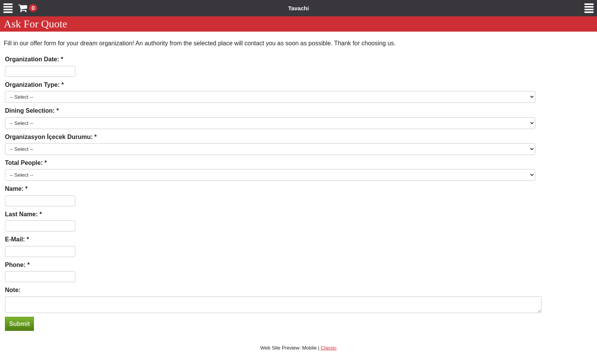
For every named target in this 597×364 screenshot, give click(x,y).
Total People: (25, 163)
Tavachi (299, 8)
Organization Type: (33, 85)
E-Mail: (16, 239)
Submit (19, 326)
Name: (15, 189)
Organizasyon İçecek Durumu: (50, 137)
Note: (13, 290)
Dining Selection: (31, 111)
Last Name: (22, 214)
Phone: (16, 265)
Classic (329, 350)
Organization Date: (33, 59)
